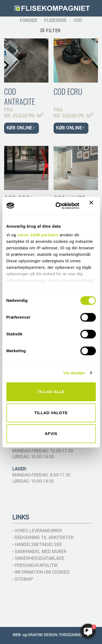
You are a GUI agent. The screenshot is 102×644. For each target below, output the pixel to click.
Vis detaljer (74, 373)
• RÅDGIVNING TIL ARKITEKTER (43, 537)
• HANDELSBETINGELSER (37, 545)
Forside (29, 20)
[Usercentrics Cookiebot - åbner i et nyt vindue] (58, 206)
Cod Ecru (68, 91)
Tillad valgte (51, 413)
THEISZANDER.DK (74, 635)
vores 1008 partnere (38, 235)
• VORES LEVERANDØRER (37, 531)
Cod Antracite (19, 96)
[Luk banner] (92, 206)
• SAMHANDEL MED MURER (39, 552)
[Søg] (96, 8)
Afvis (51, 434)
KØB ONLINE (21, 128)
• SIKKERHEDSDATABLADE (38, 558)
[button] (7, 8)
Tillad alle (51, 392)
